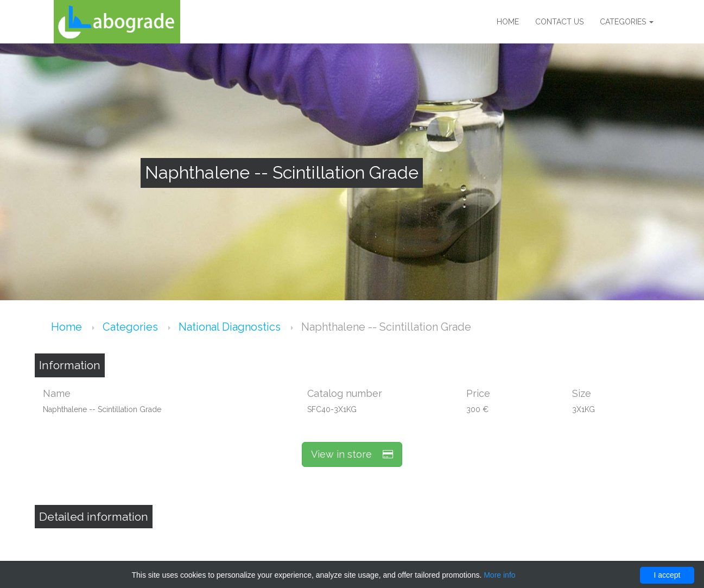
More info (499, 575)
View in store (352, 454)
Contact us (559, 22)
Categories (627, 22)
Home (508, 22)
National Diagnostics (231, 327)
